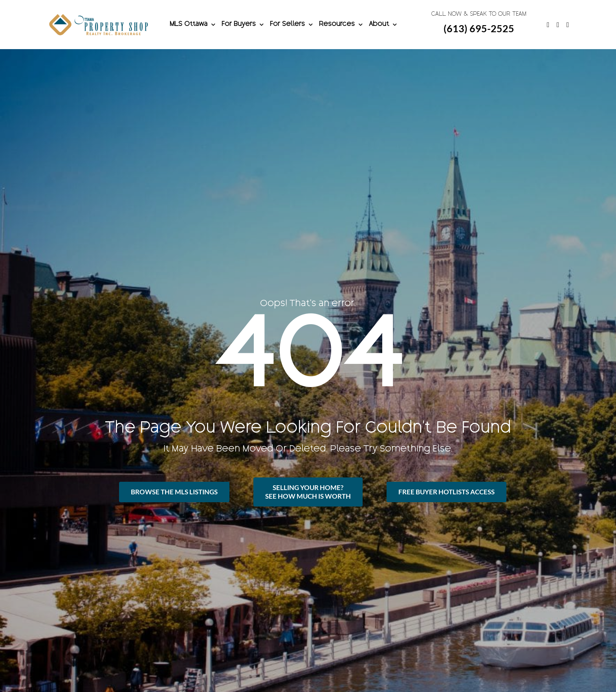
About (383, 25)
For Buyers (243, 25)
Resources (341, 25)
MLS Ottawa (192, 25)
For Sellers (291, 25)
